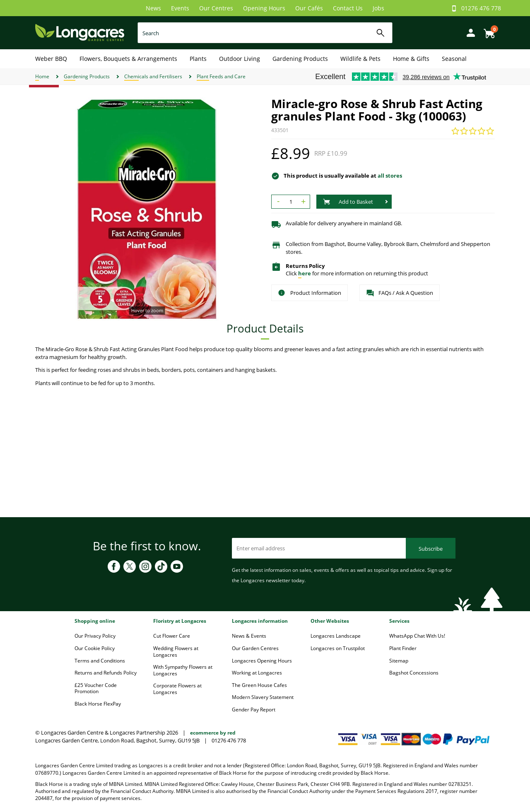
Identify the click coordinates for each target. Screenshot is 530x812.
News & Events (249, 636)
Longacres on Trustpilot (338, 648)
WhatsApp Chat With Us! (417, 636)
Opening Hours (264, 8)
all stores (390, 176)
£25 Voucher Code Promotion (96, 688)
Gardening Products (300, 59)
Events (180, 8)
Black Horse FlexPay (98, 704)
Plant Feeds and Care (221, 76)
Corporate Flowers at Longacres (177, 689)
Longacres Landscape (336, 636)
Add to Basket (348, 202)
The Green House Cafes (259, 685)
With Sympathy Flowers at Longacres (183, 670)
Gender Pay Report (254, 710)
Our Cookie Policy (95, 648)
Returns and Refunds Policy (106, 673)
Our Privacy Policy (95, 636)
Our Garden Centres (255, 648)
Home (42, 76)
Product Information (310, 293)
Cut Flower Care (172, 636)
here (305, 273)
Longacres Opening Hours (262, 661)
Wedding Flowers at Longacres (176, 652)
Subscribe (431, 549)
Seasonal (454, 59)
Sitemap (399, 661)
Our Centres (216, 8)
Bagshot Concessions (414, 673)
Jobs (378, 8)
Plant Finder (403, 648)
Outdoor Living (240, 59)
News (153, 8)
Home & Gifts (411, 59)
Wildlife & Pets (360, 59)
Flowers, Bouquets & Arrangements (128, 59)
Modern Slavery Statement (263, 697)
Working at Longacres (257, 673)
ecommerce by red (213, 733)
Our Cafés (309, 8)
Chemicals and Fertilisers (153, 76)
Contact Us (348, 8)
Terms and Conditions (100, 661)
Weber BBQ (51, 59)
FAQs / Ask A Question (400, 293)
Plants (198, 59)
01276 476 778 (481, 8)
